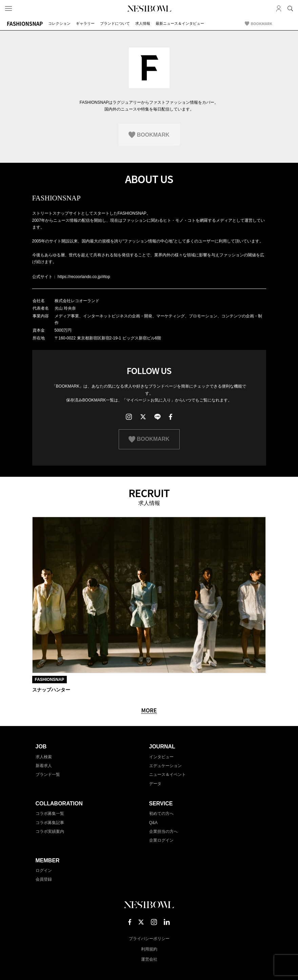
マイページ (279, 8)
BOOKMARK (262, 23)
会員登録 (44, 879)
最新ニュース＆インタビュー (180, 23)
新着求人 (44, 766)
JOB (41, 747)
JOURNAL (162, 747)
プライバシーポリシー (149, 939)
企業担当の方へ (163, 831)
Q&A (153, 823)
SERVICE (161, 803)
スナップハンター (51, 690)
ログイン (44, 870)
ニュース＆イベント (167, 775)
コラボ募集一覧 (50, 814)
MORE (149, 711)
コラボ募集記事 (50, 823)
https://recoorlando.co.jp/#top (84, 277)
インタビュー (161, 757)
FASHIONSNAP (25, 24)
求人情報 (143, 23)
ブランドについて (115, 23)
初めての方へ (161, 814)
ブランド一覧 (48, 775)
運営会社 (149, 959)
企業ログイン (161, 840)
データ (155, 784)
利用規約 (149, 949)
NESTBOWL (149, 8)
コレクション (59, 23)
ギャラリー (85, 23)
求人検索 (44, 757)
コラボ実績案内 (50, 831)
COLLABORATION (59, 803)
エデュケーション (165, 766)
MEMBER (48, 860)
